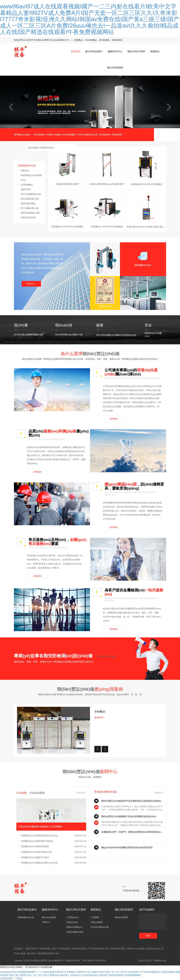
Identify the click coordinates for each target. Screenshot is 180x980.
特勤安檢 (25, 171)
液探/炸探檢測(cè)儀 (30, 213)
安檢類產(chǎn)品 (26, 917)
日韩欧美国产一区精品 (11, 978)
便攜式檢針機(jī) (28, 204)
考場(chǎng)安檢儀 (136, 949)
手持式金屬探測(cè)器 (88, 135)
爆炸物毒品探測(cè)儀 (48, 953)
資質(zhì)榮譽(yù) (74, 927)
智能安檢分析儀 (28, 218)
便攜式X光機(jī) (54, 135)
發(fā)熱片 (32, 953)
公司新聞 (95, 917)
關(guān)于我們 (136, 51)
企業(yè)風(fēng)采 (75, 932)
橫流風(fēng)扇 (153, 949)
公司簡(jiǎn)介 (73, 917)
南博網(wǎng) (160, 961)
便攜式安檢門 (31, 949)
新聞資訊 (155, 51)
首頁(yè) (76, 51)
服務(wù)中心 (115, 51)
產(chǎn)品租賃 (49, 917)
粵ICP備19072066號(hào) (94, 961)
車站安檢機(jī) (69, 135)
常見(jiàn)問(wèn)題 (99, 927)
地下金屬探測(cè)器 (30, 208)
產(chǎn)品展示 (94, 51)
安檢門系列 (26, 189)
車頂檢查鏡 (105, 135)
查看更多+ (81, 793)
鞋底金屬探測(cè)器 (30, 199)
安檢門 (55, 949)
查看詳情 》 (31, 284)
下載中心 (46, 922)
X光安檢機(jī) (39, 135)
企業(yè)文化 (72, 922)
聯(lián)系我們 (115, 68)
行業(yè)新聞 (96, 922)
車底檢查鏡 (117, 135)
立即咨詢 (113, 419)
